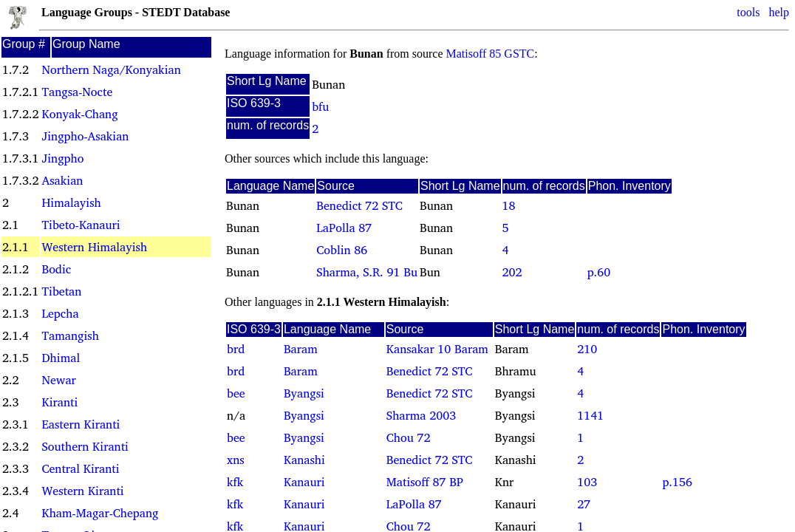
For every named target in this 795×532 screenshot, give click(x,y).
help (779, 12)
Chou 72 (409, 437)
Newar (58, 380)
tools (748, 12)
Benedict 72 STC (359, 205)
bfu (320, 106)
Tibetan (61, 291)
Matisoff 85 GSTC (491, 54)
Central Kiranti (80, 468)
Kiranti (59, 402)
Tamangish (70, 335)
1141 (590, 415)
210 (587, 349)
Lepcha (60, 313)
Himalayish (71, 202)
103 (587, 482)
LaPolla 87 (344, 228)
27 (584, 504)
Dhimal (61, 358)
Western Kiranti (82, 491)
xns (236, 460)
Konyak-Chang (79, 114)
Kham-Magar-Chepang (100, 513)
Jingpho (62, 158)
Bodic (56, 269)
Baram (301, 349)
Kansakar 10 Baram (437, 349)
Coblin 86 (342, 250)
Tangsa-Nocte (77, 92)
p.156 (677, 482)
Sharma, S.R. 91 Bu (367, 272)
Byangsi (304, 393)
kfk (235, 482)
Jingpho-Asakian (85, 136)
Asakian (62, 180)
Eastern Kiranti (81, 424)
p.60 (599, 272)
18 (509, 205)
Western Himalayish (94, 247)
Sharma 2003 (421, 415)
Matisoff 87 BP (425, 482)
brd (236, 349)
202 (512, 272)
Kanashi (304, 460)
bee (236, 393)
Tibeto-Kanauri (81, 225)
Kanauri (304, 482)
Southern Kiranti (85, 446)
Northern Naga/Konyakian (111, 69)
